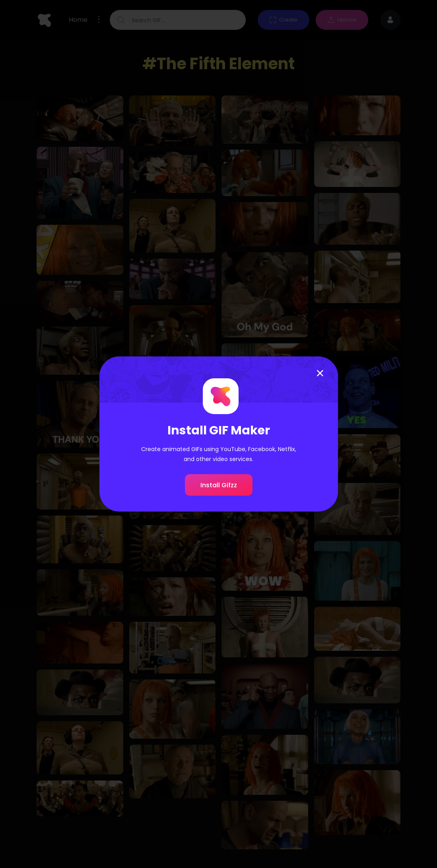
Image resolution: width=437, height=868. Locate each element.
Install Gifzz (219, 485)
